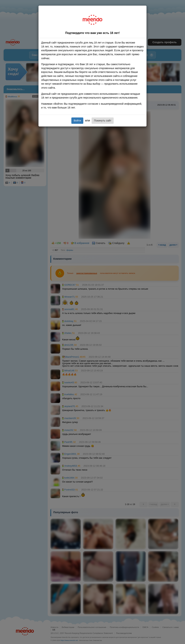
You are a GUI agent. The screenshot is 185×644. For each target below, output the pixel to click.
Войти (77, 121)
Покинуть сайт (103, 121)
